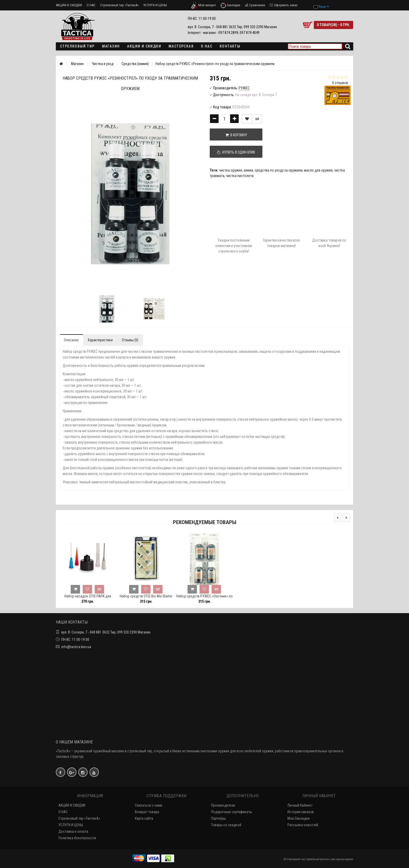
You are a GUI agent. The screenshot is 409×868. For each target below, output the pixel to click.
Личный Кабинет (300, 805)
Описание (71, 340)
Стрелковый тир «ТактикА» (119, 5)
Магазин (111, 46)
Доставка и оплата (73, 831)
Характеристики (100, 340)
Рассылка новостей (303, 825)
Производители (223, 805)
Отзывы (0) (130, 340)
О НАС (91, 5)
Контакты (230, 46)
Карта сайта (144, 818)
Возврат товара (147, 812)
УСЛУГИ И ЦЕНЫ (155, 5)
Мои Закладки (299, 818)
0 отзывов (340, 83)
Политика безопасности (77, 838)
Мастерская (181, 46)
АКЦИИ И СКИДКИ (69, 5)
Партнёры (218, 818)
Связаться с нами (149, 805)
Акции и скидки (144, 46)
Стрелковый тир (77, 46)
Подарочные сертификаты (231, 812)
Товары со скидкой (226, 825)
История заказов (301, 812)
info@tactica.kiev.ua (76, 647)
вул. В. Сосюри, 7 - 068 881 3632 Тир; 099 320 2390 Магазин (106, 632)
